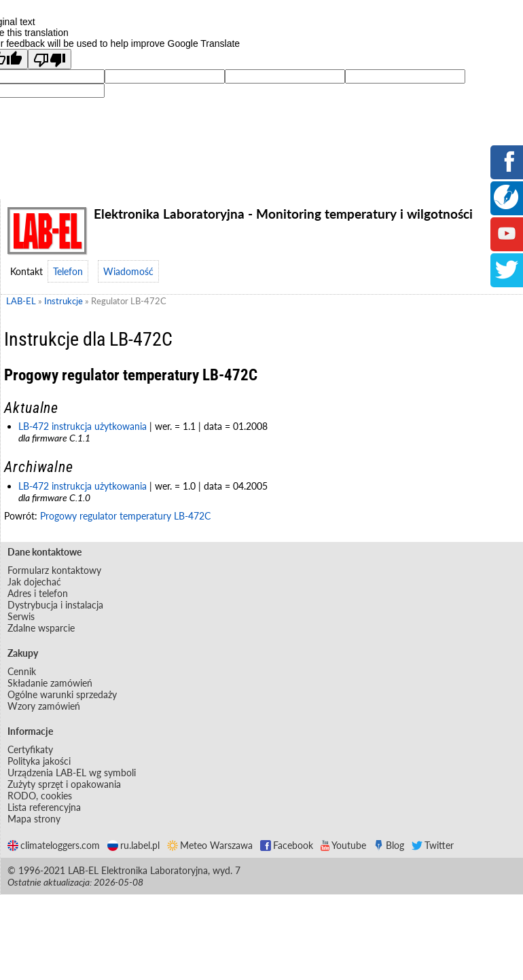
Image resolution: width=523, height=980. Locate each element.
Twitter (433, 845)
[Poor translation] (50, 59)
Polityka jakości (39, 761)
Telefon (68, 271)
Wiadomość (128, 271)
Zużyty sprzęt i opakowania (64, 784)
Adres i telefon (38, 593)
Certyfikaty (30, 749)
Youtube (343, 845)
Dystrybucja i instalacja (55, 605)
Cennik (22, 671)
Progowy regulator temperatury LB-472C (125, 516)
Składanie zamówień (50, 683)
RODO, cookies (40, 796)
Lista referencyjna (44, 807)
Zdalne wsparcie (41, 628)
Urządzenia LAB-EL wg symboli (72, 773)
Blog (389, 845)
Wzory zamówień (44, 706)
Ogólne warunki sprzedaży (62, 694)
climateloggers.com (54, 845)
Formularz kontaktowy (54, 570)
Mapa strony (34, 819)
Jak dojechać (34, 582)
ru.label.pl (133, 845)
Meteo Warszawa (210, 845)
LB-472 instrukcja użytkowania (83, 426)
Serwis (21, 616)
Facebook (287, 845)
